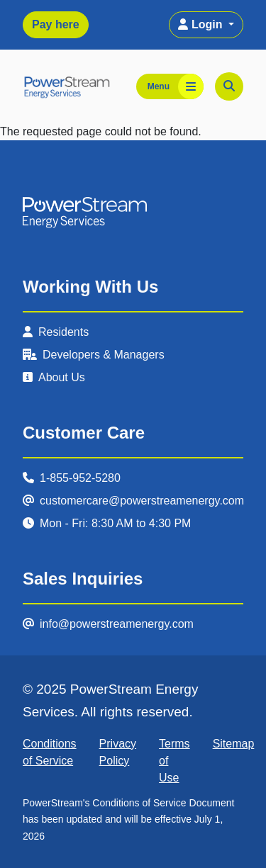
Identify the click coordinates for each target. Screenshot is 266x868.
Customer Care (84, 433)
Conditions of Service (50, 752)
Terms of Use (174, 761)
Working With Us (90, 287)
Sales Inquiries (83, 579)
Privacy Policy (118, 752)
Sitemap (234, 744)
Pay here (56, 24)
